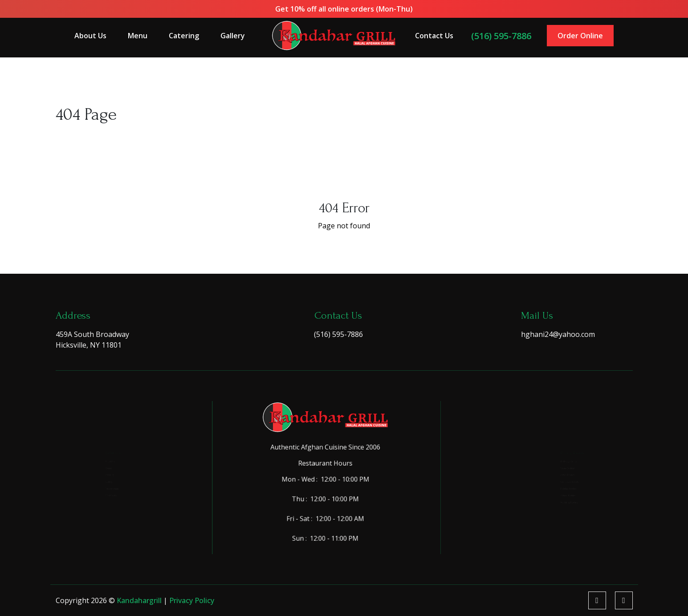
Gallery (236, 35)
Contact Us (432, 35)
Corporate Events (562, 486)
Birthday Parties (560, 446)
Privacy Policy (192, 600)
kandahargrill (140, 600)
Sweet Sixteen (558, 459)
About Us (96, 35)
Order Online (575, 35)
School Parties (558, 513)
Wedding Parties (560, 526)
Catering (187, 35)
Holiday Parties (559, 499)
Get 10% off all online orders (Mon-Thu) (344, 9)
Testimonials (96, 499)
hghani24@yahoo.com (558, 334)
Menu (143, 35)
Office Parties (557, 472)
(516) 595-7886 (497, 35)
